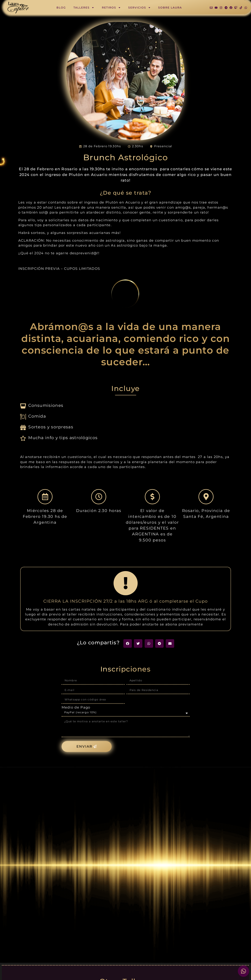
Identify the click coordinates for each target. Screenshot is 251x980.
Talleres (84, 8)
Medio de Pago (76, 707)
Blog (61, 8)
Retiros (111, 8)
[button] (128, 643)
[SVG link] (18, 8)
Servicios (139, 8)
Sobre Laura (170, 8)
